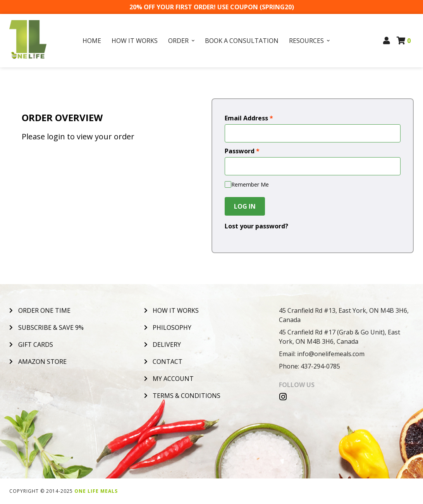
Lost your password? (256, 226)
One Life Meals (96, 491)
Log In (245, 206)
